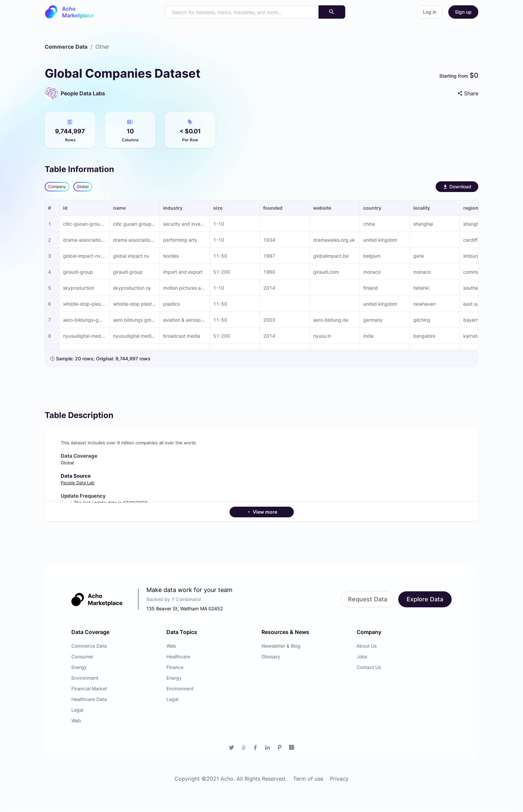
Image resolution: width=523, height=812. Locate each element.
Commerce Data (66, 47)
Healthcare (178, 656)
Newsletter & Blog (281, 646)
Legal (77, 710)
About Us (367, 646)
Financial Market (89, 688)
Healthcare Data (89, 699)
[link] (66, 47)
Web (76, 720)
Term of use (308, 779)
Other (102, 47)
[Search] (332, 12)
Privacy (339, 779)
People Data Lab (78, 483)
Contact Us (369, 667)
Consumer (82, 656)
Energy (79, 667)
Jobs (362, 656)
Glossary (271, 656)
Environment (85, 678)
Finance (175, 667)
